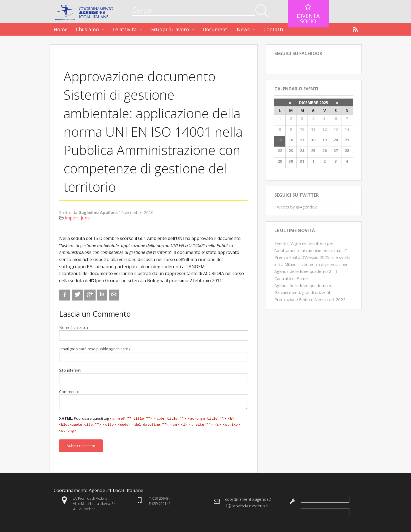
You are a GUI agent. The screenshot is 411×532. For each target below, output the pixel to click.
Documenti (216, 29)
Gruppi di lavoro (170, 29)
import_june (77, 218)
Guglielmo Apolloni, (99, 212)
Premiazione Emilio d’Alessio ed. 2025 (310, 299)
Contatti (273, 29)
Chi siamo (87, 29)
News (243, 29)
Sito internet (70, 370)
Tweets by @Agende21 (297, 207)
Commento (69, 392)
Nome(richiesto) (74, 328)
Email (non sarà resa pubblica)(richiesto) (94, 349)
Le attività (125, 29)
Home (61, 29)
